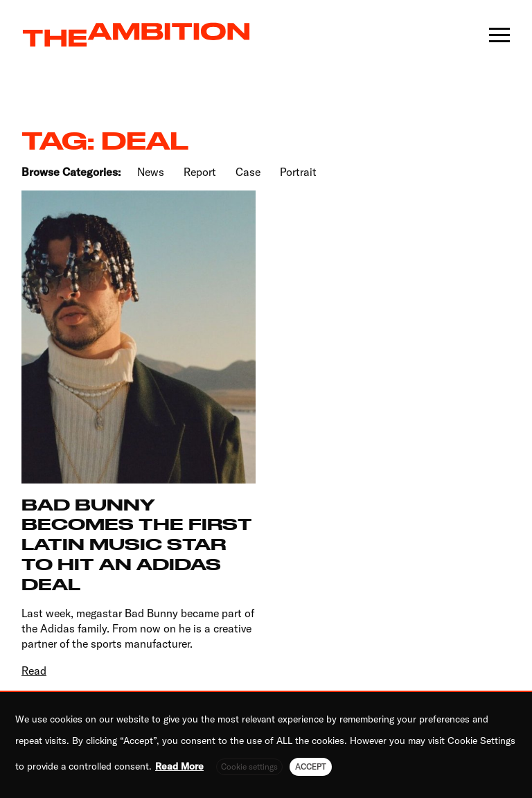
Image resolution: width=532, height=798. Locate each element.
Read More (179, 766)
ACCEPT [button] (311, 766)
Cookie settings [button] (249, 766)
